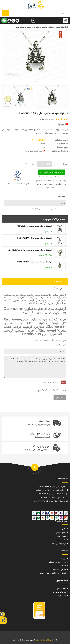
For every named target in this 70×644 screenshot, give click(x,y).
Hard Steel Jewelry (36, 140)
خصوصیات (61, 196)
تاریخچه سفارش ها (59, 544)
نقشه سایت (62, 596)
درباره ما (64, 559)
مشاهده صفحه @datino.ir (46, 498)
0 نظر (51, 119)
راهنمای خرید (62, 566)
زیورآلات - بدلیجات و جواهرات (44, 27)
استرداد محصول (61, 540)
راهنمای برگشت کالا (60, 570)
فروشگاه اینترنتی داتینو (43, 640)
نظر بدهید (44, 119)
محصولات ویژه (61, 533)
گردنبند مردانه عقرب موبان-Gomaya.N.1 (35, 226)
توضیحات (59, 282)
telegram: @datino (57, 184)
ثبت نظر (60, 397)
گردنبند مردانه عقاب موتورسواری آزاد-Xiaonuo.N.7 (30, 250)
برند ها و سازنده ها (59, 592)
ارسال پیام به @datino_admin (47, 490)
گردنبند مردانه (20, 27)
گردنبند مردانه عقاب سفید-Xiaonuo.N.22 (34, 262)
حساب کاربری (62, 588)
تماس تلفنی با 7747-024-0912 (49, 487)
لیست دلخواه (62, 536)
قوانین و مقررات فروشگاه (58, 562)
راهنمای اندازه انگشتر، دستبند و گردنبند (52, 573)
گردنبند (29, 27)
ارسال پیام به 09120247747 (48, 494)
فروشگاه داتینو (62, 27)
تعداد (65, 164)
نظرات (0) (58, 289)
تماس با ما (63, 529)
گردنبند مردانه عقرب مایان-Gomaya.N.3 (34, 238)
